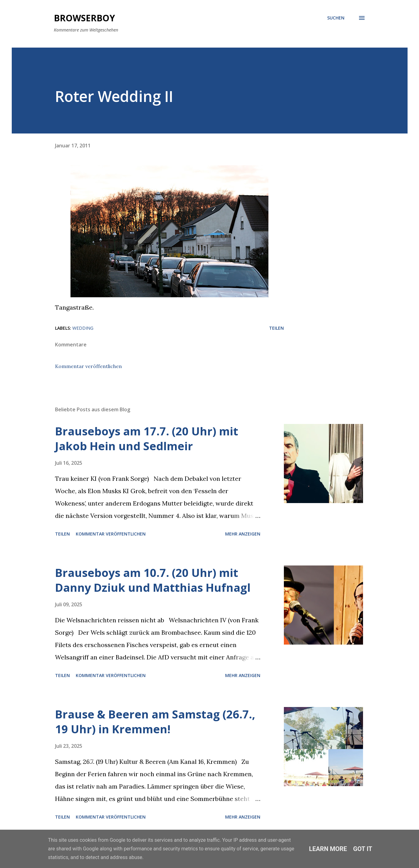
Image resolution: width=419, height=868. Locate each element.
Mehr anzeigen (243, 534)
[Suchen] (336, 18)
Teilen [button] (276, 328)
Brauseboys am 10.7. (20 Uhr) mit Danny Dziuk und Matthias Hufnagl (153, 580)
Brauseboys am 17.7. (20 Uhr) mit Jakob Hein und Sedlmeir (147, 439)
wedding (83, 328)
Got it (363, 849)
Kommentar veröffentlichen (88, 366)
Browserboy (84, 18)
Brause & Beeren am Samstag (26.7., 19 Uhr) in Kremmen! (155, 722)
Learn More (328, 849)
